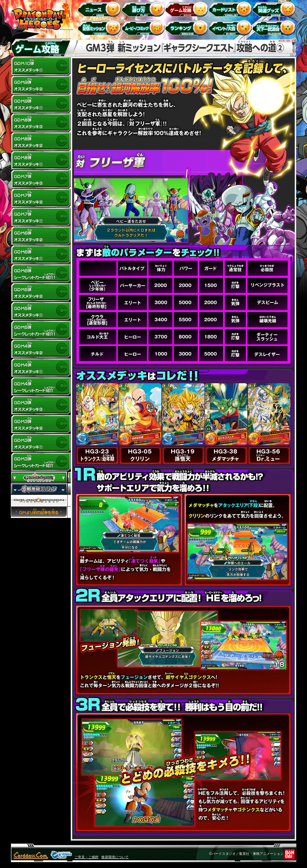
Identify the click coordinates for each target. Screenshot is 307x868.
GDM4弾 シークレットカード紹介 (41, 387)
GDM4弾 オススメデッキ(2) (41, 349)
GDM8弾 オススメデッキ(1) (41, 160)
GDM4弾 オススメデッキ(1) (41, 368)
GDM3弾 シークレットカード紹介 (41, 462)
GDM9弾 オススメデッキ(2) (41, 85)
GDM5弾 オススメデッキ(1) (41, 311)
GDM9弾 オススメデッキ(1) (41, 104)
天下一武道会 (275, 28)
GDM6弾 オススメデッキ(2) (41, 236)
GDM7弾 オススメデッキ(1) (41, 217)
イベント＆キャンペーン (231, 28)
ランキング (188, 28)
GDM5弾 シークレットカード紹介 (41, 330)
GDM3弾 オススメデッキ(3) (41, 405)
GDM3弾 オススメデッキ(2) (41, 424)
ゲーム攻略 (188, 9)
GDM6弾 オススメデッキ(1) (41, 255)
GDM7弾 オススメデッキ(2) (41, 198)
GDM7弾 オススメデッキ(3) (41, 179)
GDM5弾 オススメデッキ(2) (41, 292)
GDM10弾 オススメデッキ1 (41, 66)
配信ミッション (100, 28)
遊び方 (144, 9)
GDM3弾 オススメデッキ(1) (41, 443)
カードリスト (231, 9)
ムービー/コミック (144, 28)
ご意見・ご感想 (86, 857)
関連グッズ (275, 9)
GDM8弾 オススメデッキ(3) (41, 123)
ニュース (100, 9)
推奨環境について (115, 857)
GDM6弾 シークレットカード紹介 (41, 274)
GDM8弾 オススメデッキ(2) (41, 142)
